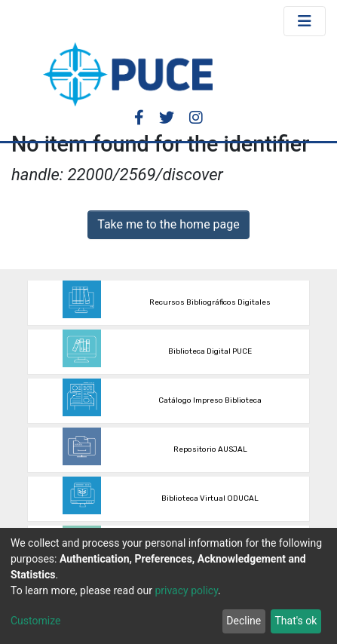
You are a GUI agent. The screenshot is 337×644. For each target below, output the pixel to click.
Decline (244, 621)
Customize (35, 621)
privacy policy (186, 590)
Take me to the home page (168, 224)
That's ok (296, 621)
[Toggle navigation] (305, 21)
